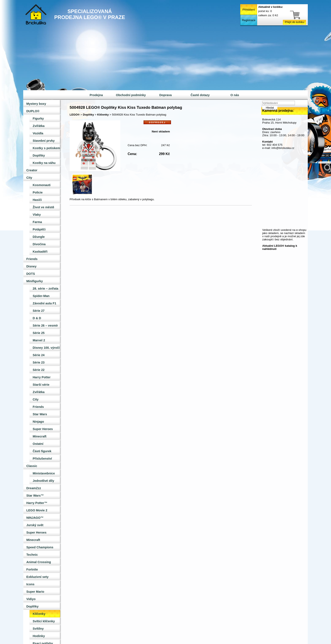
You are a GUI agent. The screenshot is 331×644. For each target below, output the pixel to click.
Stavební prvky (44, 141)
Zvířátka (39, 126)
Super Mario (35, 592)
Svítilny (38, 629)
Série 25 (39, 333)
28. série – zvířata (45, 289)
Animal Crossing (39, 562)
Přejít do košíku (294, 22)
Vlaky (37, 215)
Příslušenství (42, 459)
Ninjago (38, 422)
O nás (235, 95)
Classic (32, 466)
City (29, 178)
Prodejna (96, 95)
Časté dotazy (200, 95)
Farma (37, 222)
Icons (30, 584)
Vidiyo (31, 599)
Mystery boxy (36, 104)
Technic (32, 555)
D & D (37, 318)
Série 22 (39, 370)
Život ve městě (43, 207)
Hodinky (39, 636)
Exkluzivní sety (37, 577)
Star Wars (40, 414)
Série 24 (39, 355)
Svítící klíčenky (44, 621)
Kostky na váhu (44, 163)
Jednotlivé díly (43, 481)
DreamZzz (34, 488)
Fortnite (32, 569)
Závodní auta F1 (45, 303)
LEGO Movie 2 (37, 510)
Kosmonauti (42, 185)
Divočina (39, 244)
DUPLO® (33, 111)
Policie (38, 192)
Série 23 (39, 362)
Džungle (39, 237)
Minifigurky (35, 281)
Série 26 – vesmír (45, 325)
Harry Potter (42, 377)
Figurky (38, 118)
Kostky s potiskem (46, 148)
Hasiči (37, 200)
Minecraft (40, 436)
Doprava (166, 95)
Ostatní (38, 444)
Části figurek (42, 451)
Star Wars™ (35, 496)
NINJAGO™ (35, 518)
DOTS (31, 274)
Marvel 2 (39, 340)
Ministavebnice (44, 473)
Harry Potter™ (37, 503)
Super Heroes (43, 429)
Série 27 (39, 311)
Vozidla (38, 133)
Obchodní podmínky (131, 95)
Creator (32, 170)
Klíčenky (39, 614)
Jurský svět (35, 525)
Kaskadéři (40, 252)
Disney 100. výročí (46, 348)
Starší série (41, 385)
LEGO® (75, 115)
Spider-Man (41, 296)
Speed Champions (40, 547)
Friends (32, 259)
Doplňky (39, 155)
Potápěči (39, 229)
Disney (31, 266)
